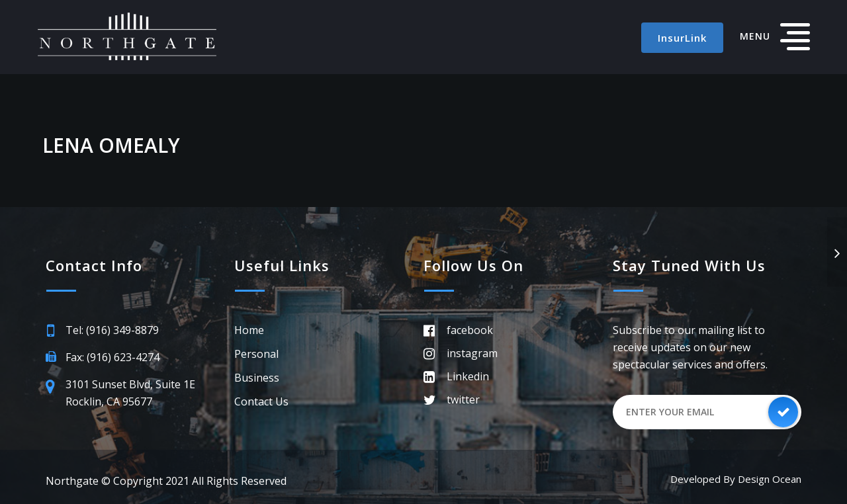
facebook (470, 330)
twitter (463, 399)
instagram (472, 353)
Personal (256, 354)
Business (257, 378)
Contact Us (261, 401)
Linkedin (468, 376)
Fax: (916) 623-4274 (112, 357)
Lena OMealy (111, 146)
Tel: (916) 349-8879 (112, 330)
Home (249, 330)
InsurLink (682, 38)
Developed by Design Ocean (736, 479)
